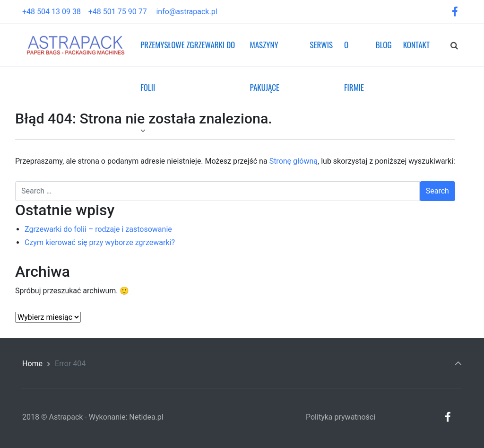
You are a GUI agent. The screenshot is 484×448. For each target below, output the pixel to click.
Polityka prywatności (341, 417)
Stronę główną (294, 161)
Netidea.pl (146, 417)
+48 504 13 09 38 (55, 12)
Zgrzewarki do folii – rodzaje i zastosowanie (98, 229)
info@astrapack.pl (186, 12)
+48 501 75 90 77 (121, 12)
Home (32, 364)
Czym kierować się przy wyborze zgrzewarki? (100, 242)
